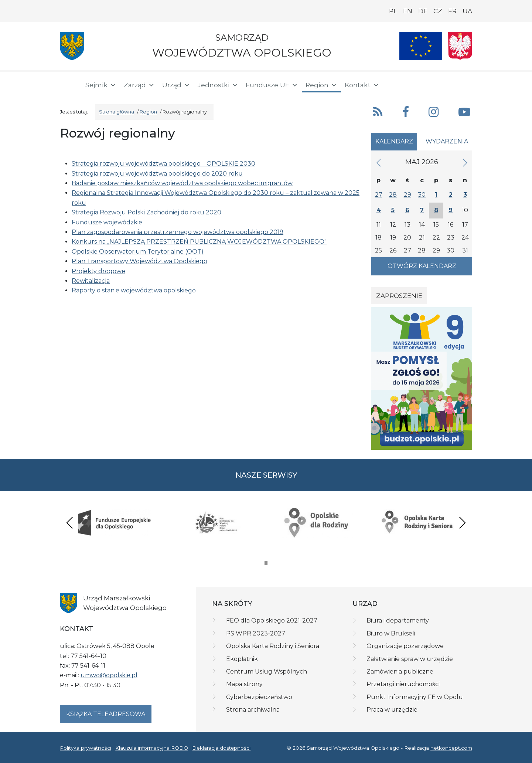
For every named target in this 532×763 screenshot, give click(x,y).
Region (321, 85)
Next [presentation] (462, 523)
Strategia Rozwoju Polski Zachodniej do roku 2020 (146, 212)
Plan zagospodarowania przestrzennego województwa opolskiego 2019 (178, 232)
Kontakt (362, 85)
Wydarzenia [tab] (447, 141)
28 (393, 195)
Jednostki (218, 85)
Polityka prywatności (86, 748)
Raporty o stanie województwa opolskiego (134, 290)
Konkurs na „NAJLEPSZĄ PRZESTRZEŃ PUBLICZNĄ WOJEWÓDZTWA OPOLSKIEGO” (199, 242)
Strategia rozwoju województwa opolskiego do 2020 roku (157, 174)
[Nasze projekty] (421, 46)
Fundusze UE (272, 85)
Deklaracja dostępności (221, 748)
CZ (438, 11)
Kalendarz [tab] (394, 141)
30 (422, 195)
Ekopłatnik (242, 659)
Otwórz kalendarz (422, 266)
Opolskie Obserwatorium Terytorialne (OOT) (138, 252)
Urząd (176, 85)
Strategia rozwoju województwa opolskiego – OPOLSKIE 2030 (163, 164)
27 (379, 195)
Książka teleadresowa (106, 714)
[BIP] (443, 84)
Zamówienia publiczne (400, 672)
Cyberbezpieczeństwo (259, 697)
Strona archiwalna (253, 710)
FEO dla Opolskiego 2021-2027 (272, 620)
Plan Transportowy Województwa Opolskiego (139, 261)
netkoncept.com (451, 748)
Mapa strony (244, 684)
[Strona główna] (68, 85)
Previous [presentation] (70, 523)
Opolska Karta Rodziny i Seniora (273, 646)
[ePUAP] (466, 84)
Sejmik (101, 85)
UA (467, 11)
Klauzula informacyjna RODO (152, 748)
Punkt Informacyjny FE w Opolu (415, 697)
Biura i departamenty (398, 620)
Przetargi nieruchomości (403, 684)
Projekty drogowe (98, 271)
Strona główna (117, 112)
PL (393, 11)
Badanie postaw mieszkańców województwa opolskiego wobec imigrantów (182, 183)
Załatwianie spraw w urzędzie (410, 659)
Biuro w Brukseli (391, 633)
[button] (420, 84)
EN (408, 11)
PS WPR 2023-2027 (256, 633)
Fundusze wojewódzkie (107, 222)
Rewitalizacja (91, 281)
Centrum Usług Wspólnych (267, 672)
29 (407, 195)
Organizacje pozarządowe (405, 646)
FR (452, 11)
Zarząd (139, 85)
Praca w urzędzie (392, 710)
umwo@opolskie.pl (109, 675)
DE (423, 11)
